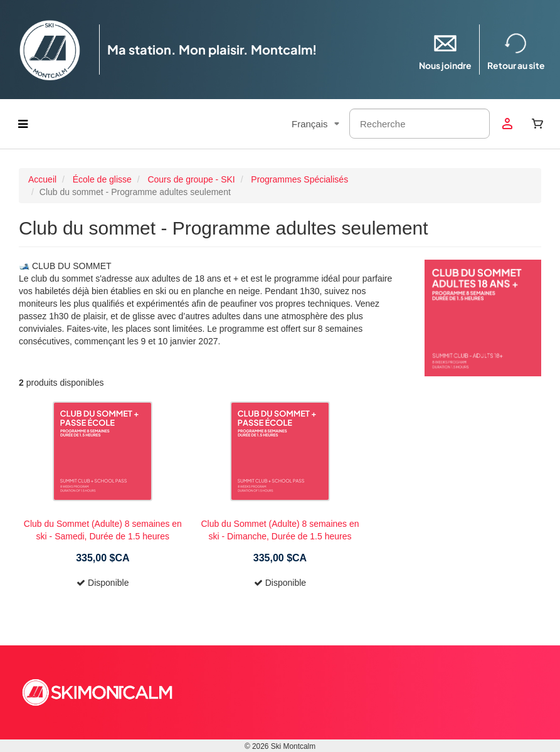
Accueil (42, 179)
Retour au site (516, 49)
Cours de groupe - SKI (191, 179)
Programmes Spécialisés (299, 179)
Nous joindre (445, 49)
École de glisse (102, 179)
